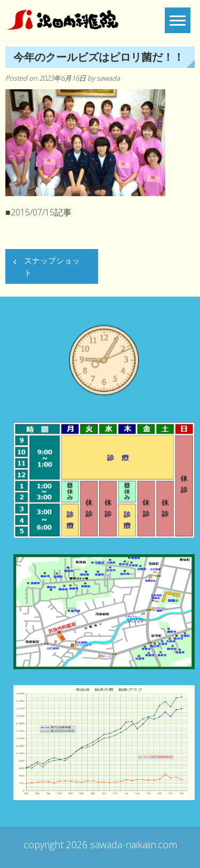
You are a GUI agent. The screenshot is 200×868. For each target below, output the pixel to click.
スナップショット (52, 266)
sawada (108, 78)
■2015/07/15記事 (38, 212)
